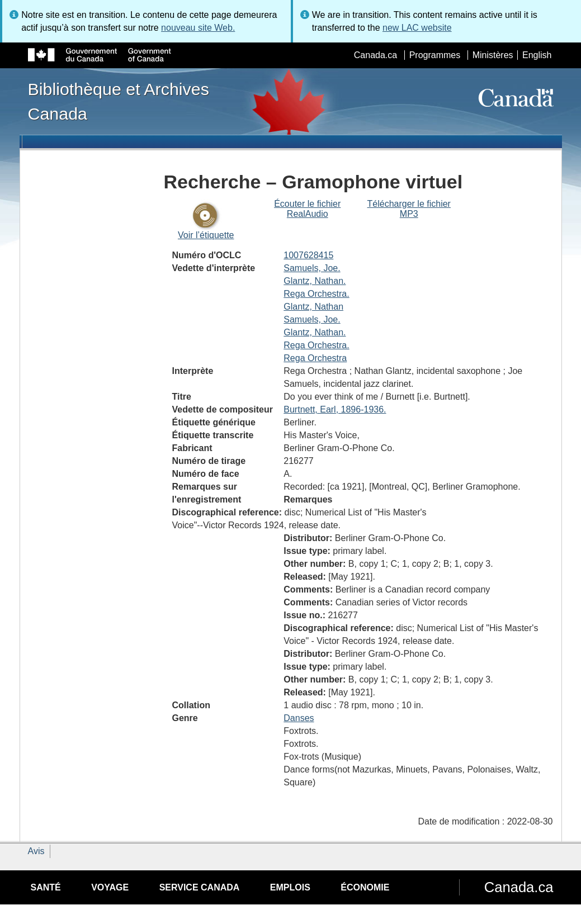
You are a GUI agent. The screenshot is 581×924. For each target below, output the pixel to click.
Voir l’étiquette (206, 235)
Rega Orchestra (315, 358)
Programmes (435, 55)
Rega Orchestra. (316, 294)
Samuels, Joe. (312, 268)
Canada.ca (375, 55)
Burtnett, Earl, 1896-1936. (335, 409)
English (537, 55)
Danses (299, 718)
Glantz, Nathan (313, 307)
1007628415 (308, 255)
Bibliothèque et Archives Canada (119, 101)
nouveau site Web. (198, 28)
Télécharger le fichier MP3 (409, 209)
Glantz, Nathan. (315, 281)
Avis (36, 851)
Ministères (493, 55)
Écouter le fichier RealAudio (307, 209)
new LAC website (417, 28)
